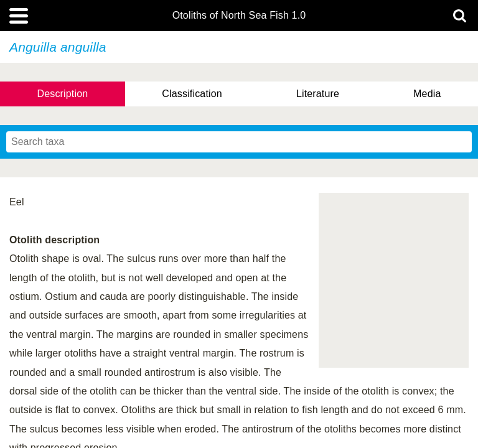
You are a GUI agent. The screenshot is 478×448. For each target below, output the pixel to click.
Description (63, 94)
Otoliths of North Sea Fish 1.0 (239, 16)
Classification (192, 94)
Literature (318, 94)
